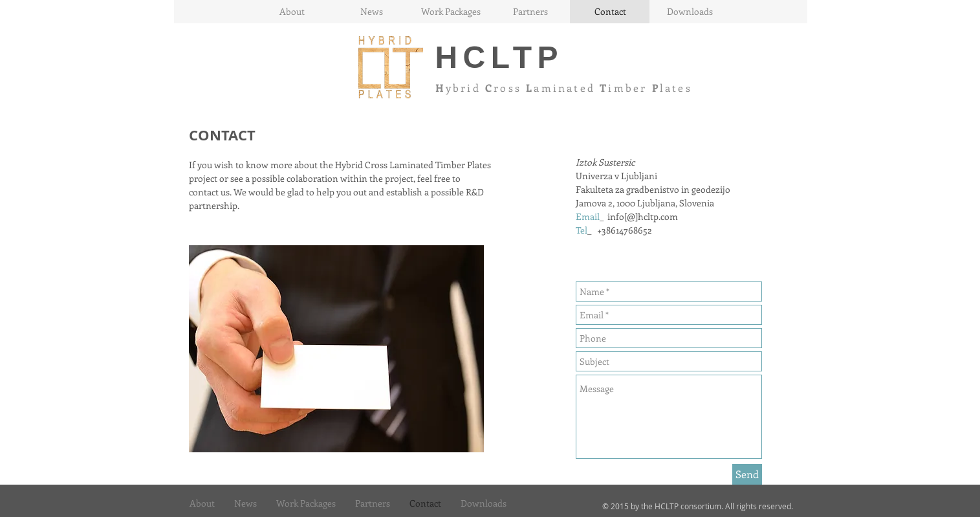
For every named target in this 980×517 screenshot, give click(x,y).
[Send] (747, 474)
